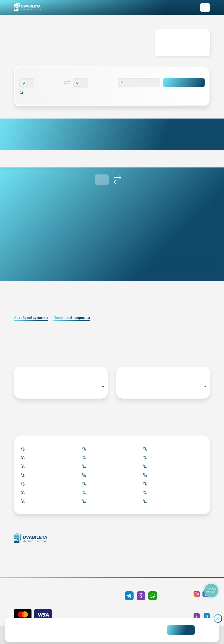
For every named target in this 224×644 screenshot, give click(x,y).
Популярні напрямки (72, 318)
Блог (142, 543)
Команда (42, 563)
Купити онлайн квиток (96, 543)
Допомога (142, 556)
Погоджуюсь (181, 630)
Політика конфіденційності (189, 550)
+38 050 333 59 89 (141, 585)
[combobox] (27, 83)
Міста (96, 568)
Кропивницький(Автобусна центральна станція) (62, 387)
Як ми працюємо (42, 550)
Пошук (184, 83)
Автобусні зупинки (31, 318)
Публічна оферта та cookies (189, 543)
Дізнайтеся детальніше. (88, 633)
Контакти (42, 556)
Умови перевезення (142, 550)
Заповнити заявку (205, 8)
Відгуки (142, 562)
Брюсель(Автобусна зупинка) (164, 387)
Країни (96, 562)
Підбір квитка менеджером (96, 556)
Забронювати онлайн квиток (96, 550)
